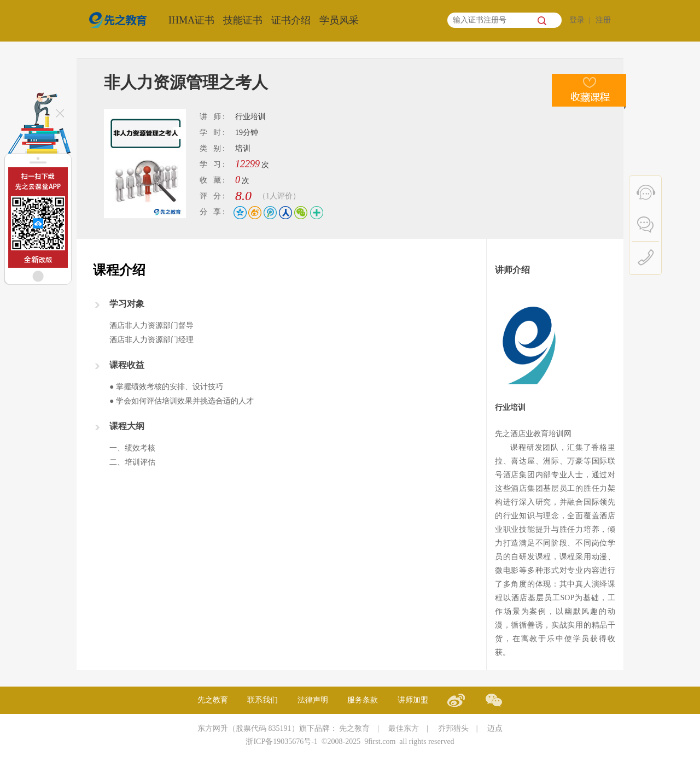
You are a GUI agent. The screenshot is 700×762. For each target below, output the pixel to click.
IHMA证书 (191, 20)
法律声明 (313, 700)
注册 (603, 20)
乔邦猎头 (453, 728)
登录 (577, 20)
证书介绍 (291, 20)
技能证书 (243, 20)
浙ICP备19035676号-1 (281, 742)
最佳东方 (404, 728)
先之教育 (213, 700)
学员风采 (339, 20)
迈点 (495, 728)
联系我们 (262, 700)
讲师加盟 (413, 700)
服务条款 (363, 700)
